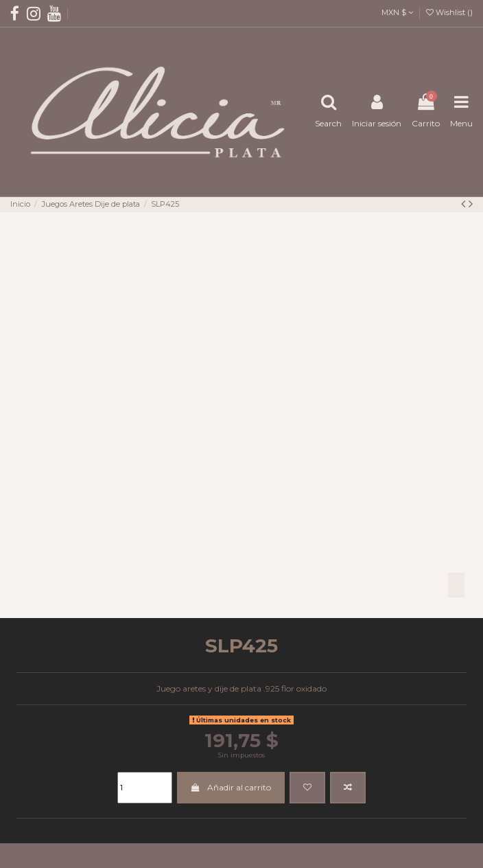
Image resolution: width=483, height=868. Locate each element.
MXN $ (397, 12)
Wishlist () (449, 12)
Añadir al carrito (231, 787)
